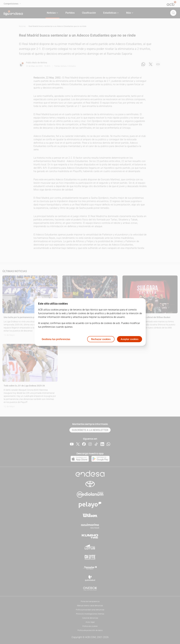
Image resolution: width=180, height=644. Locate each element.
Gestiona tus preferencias (56, 339)
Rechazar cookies (101, 339)
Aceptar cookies (130, 339)
